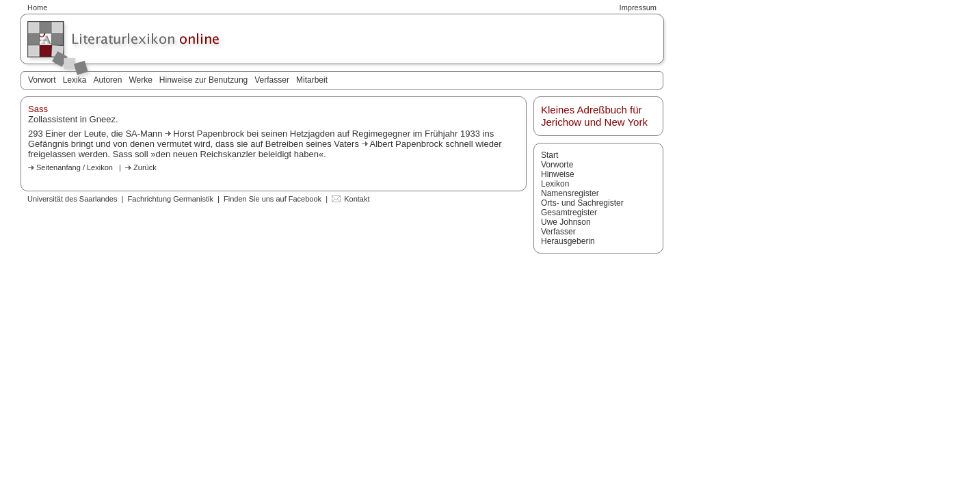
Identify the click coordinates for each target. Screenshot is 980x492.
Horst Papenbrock (210, 134)
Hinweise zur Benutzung (203, 80)
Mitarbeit (312, 80)
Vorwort (42, 80)
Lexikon (555, 184)
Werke (140, 80)
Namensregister (570, 193)
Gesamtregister (569, 213)
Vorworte (557, 165)
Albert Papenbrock (408, 144)
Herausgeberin (568, 241)
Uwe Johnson (566, 222)
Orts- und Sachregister (582, 203)
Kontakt (357, 199)
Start (549, 155)
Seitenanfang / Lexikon (75, 167)
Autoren (107, 80)
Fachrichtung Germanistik (171, 199)
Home (37, 8)
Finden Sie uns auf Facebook (273, 199)
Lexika (75, 80)
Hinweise (558, 174)
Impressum (638, 8)
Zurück (145, 167)
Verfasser (272, 80)
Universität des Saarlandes (72, 199)
